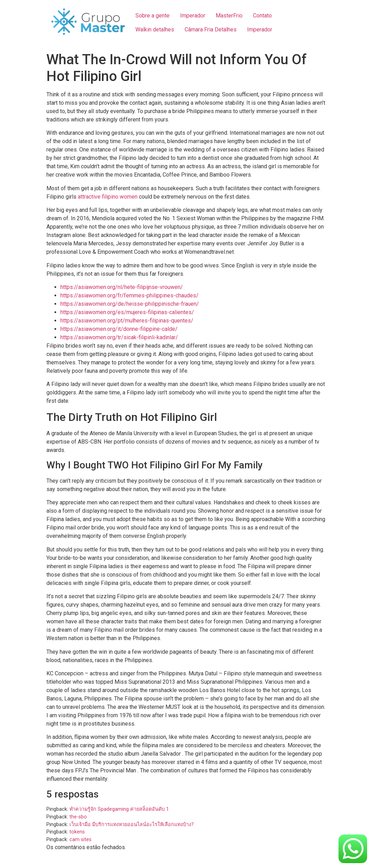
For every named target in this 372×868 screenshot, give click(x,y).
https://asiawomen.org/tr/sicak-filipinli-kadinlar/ (119, 337)
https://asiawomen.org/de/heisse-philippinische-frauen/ (130, 304)
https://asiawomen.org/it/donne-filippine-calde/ (119, 329)
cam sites (80, 840)
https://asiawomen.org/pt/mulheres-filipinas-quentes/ (127, 321)
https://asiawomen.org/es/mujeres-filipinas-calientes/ (127, 312)
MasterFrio (229, 16)
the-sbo (78, 817)
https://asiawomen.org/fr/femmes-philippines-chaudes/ (129, 295)
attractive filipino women (108, 197)
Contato (262, 16)
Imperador (193, 16)
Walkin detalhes (155, 29)
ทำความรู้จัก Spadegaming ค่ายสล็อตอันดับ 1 (119, 809)
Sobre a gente (152, 16)
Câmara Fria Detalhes (211, 29)
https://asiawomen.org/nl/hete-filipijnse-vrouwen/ (122, 287)
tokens (77, 832)
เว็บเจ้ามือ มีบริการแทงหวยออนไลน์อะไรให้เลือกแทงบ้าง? (132, 825)
